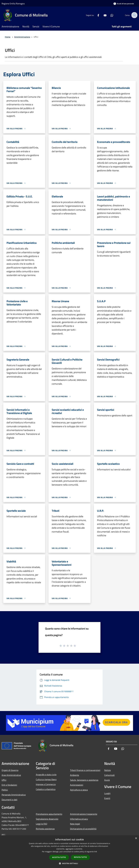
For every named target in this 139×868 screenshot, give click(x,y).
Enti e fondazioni (9, 785)
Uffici (4, 780)
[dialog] (69, 852)
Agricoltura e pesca (79, 790)
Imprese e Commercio (46, 784)
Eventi (107, 798)
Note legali (75, 824)
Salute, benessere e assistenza (84, 780)
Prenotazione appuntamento (49, 814)
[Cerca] (134, 15)
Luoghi (107, 793)
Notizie (108, 770)
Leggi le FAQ (42, 824)
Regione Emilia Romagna (13, 4)
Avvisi (107, 780)
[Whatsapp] (110, 15)
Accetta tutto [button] (59, 857)
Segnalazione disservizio (47, 819)
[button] (69, 863)
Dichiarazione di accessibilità (83, 829)
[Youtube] (103, 15)
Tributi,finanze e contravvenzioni (85, 770)
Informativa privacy (79, 819)
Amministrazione (22, 37)
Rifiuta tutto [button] (80, 857)
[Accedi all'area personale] (124, 4)
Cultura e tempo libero (46, 779)
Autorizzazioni (77, 785)
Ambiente (75, 775)
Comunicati (109, 775)
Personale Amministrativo (14, 795)
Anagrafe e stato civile (46, 775)
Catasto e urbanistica (46, 789)
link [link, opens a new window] (96, 852)
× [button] (136, 838)
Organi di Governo (10, 770)
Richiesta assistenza (45, 829)
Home (8, 37)
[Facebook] (96, 15)
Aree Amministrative (11, 775)
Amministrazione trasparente (84, 814)
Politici (5, 790)
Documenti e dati (10, 800)
